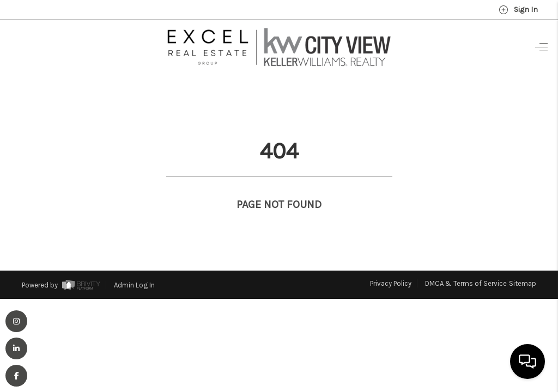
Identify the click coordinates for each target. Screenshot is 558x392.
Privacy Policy (391, 263)
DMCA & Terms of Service (466, 263)
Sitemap (523, 263)
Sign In (518, 10)
